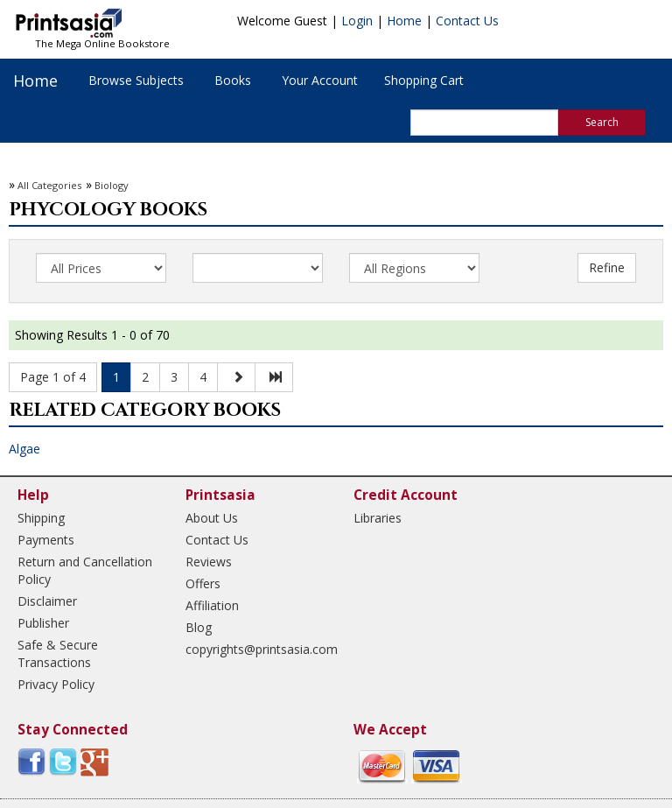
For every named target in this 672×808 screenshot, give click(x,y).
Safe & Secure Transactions (58, 653)
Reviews (209, 562)
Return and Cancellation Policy (85, 570)
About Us (212, 518)
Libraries (378, 518)
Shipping (41, 518)
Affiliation (212, 605)
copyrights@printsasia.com (254, 649)
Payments (46, 540)
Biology (112, 185)
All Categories (49, 185)
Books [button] (233, 80)
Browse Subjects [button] (136, 80)
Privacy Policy (56, 684)
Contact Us (467, 21)
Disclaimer (47, 601)
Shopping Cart (424, 80)
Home (404, 21)
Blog (199, 627)
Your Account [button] (320, 80)
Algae (24, 449)
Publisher (43, 623)
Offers (203, 583)
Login (357, 21)
